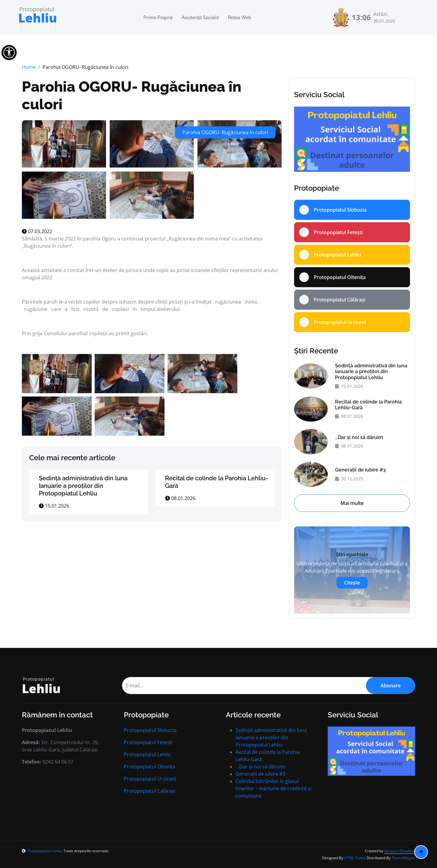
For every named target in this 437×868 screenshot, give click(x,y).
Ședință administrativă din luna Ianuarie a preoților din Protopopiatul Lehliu (83, 486)
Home (29, 67)
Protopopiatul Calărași (150, 791)
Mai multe (352, 503)
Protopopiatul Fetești (148, 742)
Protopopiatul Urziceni (150, 779)
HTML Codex (355, 858)
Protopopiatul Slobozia (150, 730)
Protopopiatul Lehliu (147, 754)
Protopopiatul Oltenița (150, 767)
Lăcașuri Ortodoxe (400, 851)
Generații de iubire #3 (360, 470)
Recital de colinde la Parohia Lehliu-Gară (368, 405)
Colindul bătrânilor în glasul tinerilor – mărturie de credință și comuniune (273, 788)
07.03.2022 (37, 231)
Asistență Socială (200, 17)
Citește (352, 583)
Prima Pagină (158, 17)
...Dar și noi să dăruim (359, 437)
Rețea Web (240, 17)
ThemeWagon (403, 858)
